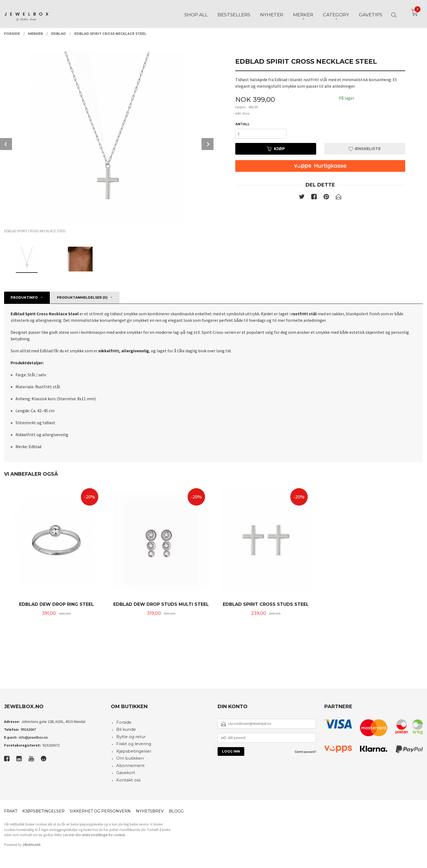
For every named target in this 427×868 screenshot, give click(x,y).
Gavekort (126, 773)
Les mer (69, 835)
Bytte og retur (131, 737)
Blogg (176, 811)
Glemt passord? (305, 752)
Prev (6, 144)
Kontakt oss (128, 780)
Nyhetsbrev (150, 811)
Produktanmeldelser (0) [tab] (82, 297)
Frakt (11, 811)
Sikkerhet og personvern (100, 811)
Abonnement (130, 765)
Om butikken (130, 758)
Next (208, 144)
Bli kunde (126, 729)
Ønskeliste (365, 149)
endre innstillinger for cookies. (104, 835)
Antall (243, 124)
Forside (124, 722)
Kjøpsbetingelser (134, 751)
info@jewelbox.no (33, 737)
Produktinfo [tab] (24, 297)
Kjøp (276, 149)
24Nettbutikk (31, 845)
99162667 (28, 729)
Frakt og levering (134, 744)
